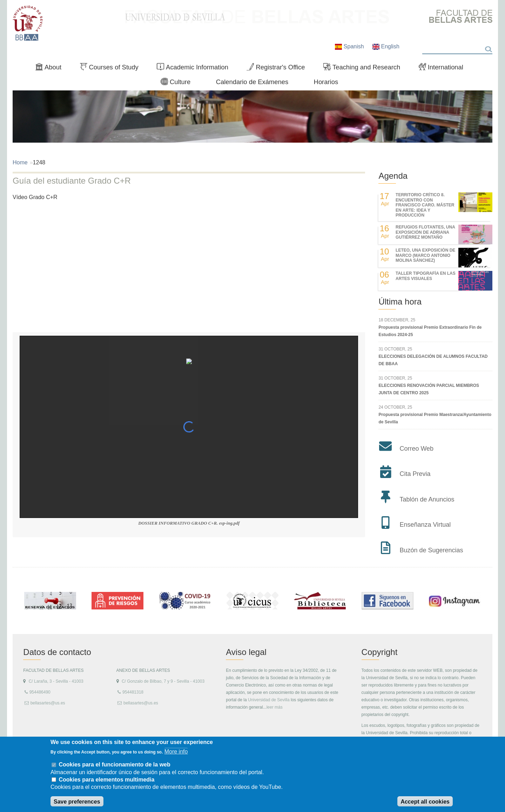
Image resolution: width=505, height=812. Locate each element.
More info (176, 752)
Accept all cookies (425, 802)
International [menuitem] (444, 69)
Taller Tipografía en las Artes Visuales (426, 276)
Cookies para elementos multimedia (106, 780)
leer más (275, 707)
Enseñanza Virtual (425, 525)
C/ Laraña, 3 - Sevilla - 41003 (56, 681)
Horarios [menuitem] (326, 82)
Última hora (400, 302)
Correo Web (416, 449)
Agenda (393, 176)
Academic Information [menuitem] (195, 69)
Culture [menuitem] (179, 83)
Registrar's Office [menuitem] (279, 69)
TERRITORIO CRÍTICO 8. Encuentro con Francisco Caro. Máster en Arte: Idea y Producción (425, 205)
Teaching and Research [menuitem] (365, 69)
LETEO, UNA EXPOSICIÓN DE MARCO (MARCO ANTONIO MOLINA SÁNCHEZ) (425, 255)
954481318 (133, 692)
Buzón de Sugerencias (431, 550)
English (386, 46)
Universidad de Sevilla (269, 700)
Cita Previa (415, 474)
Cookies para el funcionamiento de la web (114, 765)
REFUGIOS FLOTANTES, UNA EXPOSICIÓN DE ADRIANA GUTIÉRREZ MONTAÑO (425, 232)
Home (20, 162)
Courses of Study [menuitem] (112, 69)
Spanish (350, 46)
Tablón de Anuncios (427, 499)
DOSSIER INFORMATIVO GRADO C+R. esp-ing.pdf (189, 523)
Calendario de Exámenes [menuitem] (252, 82)
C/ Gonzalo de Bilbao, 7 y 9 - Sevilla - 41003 (163, 681)
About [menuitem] (51, 69)
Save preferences (77, 802)
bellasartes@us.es (48, 703)
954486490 (40, 692)
